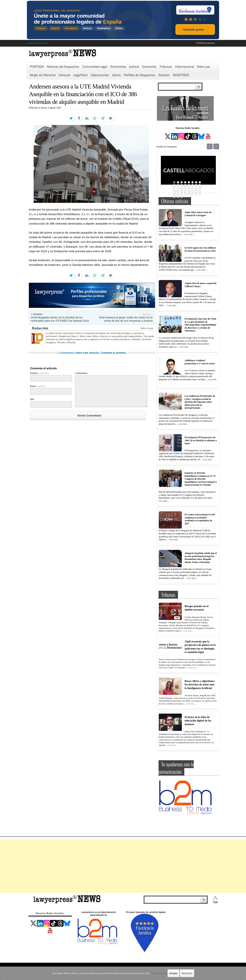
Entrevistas (118, 67)
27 (182, 191)
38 (193, 194)
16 (200, 185)
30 (193, 191)
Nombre (39, 373)
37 (189, 194)
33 (174, 194)
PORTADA (37, 67)
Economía (149, 67)
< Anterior (37, 314)
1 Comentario (66, 353)
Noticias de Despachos (63, 67)
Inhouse (65, 75)
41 (174, 197)
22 (193, 188)
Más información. (159, 973)
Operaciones (100, 75)
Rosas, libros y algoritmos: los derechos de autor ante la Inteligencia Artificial (200, 685)
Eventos (164, 75)
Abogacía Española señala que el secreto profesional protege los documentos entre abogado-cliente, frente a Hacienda (201, 558)
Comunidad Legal (95, 67)
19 (182, 188)
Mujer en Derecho (43, 75)
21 (189, 188)
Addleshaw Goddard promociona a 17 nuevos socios (200, 362)
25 (174, 191)
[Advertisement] (123, 866)
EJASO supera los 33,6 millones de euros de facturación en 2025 (200, 249)
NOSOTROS (181, 75)
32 (200, 191)
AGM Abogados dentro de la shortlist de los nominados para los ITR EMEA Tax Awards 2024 (60, 319)
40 (200, 194)
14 (193, 185)
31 (196, 191)
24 (200, 188)
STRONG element (205, 43)
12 (185, 185)
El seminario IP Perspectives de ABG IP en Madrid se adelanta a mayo (201, 440)
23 (196, 188)
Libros (116, 75)
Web (32, 399)
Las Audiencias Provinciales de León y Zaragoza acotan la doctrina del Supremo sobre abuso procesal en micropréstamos (200, 402)
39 (196, 194)
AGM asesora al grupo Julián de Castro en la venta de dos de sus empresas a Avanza (126, 319)
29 (189, 191)
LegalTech (81, 75)
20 (185, 188)
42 (178, 197)
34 (178, 194)
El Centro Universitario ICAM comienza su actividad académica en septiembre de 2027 (200, 519)
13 (189, 185)
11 (182, 185)
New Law (203, 67)
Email (38, 386)
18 (178, 188)
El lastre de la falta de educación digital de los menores (198, 721)
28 (185, 191)
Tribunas (166, 67)
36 (185, 194)
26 (178, 191)
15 (196, 185)
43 (182, 197)
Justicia (134, 67)
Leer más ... (189, 234)
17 (174, 188)
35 (182, 194)
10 (178, 185)
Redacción (40, 328)
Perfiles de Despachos (140, 75)
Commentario (81, 373)
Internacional (184, 67)
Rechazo (187, 973)
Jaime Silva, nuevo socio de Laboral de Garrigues (198, 214)
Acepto (174, 973)
